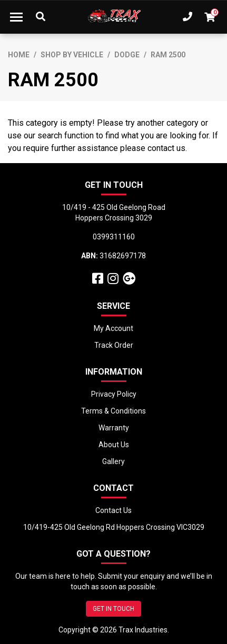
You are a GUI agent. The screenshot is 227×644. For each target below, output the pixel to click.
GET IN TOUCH (113, 609)
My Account (113, 328)
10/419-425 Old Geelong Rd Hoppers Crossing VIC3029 (114, 527)
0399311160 (114, 237)
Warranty (114, 428)
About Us (114, 445)
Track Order (114, 345)
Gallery (113, 461)
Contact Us (113, 510)
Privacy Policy (114, 394)
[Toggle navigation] (16, 17)
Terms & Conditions (113, 411)
